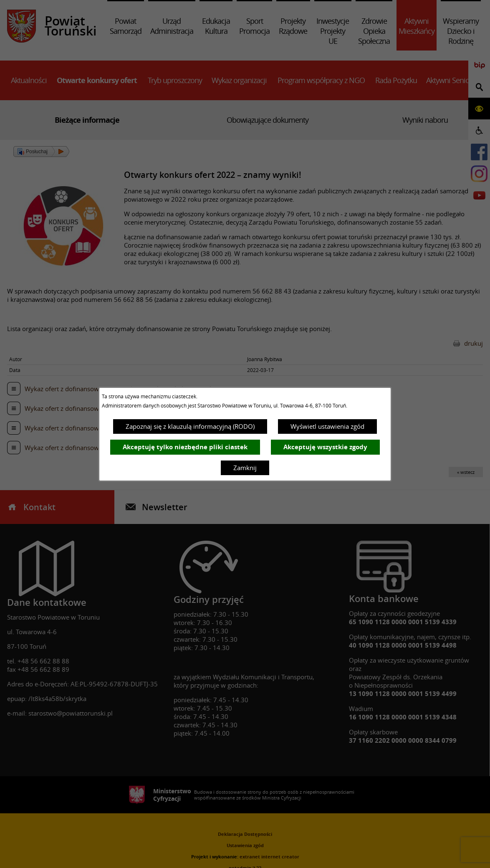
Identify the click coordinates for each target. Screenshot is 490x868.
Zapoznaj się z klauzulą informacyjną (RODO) (190, 426)
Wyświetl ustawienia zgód (327, 426)
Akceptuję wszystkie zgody (325, 447)
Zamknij (245, 468)
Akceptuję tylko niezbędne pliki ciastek (185, 447)
